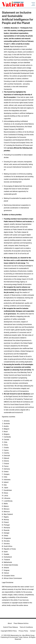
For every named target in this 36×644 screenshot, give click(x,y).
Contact (33, 631)
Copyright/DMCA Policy (9, 631)
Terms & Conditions (26, 627)
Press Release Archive (21, 623)
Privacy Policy (23, 631)
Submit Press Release (10, 627)
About (10, 623)
